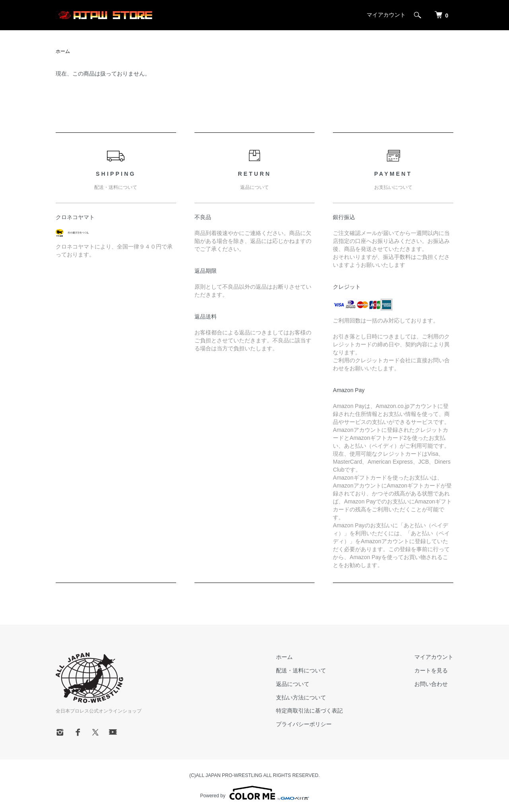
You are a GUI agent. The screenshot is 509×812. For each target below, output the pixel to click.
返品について (293, 684)
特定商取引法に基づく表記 (309, 711)
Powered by (254, 793)
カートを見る (431, 670)
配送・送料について (301, 670)
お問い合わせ (431, 684)
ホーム (63, 51)
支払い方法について (301, 697)
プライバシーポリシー (304, 724)
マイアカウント (386, 15)
